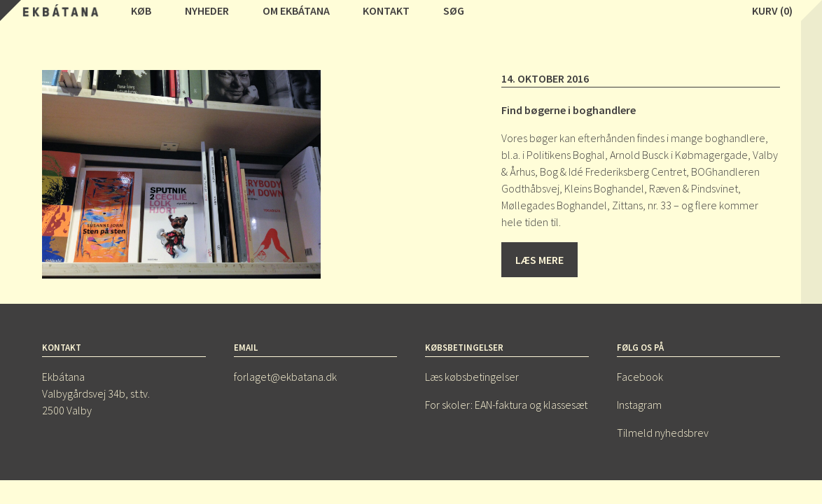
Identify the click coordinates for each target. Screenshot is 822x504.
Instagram (639, 405)
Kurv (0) (772, 10)
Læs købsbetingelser (472, 377)
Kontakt (386, 10)
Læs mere (539, 260)
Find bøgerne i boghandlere (569, 110)
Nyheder (207, 10)
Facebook (640, 377)
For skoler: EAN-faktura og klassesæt (506, 405)
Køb (141, 10)
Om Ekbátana (296, 10)
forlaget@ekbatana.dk (285, 377)
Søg (454, 10)
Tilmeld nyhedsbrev (663, 433)
